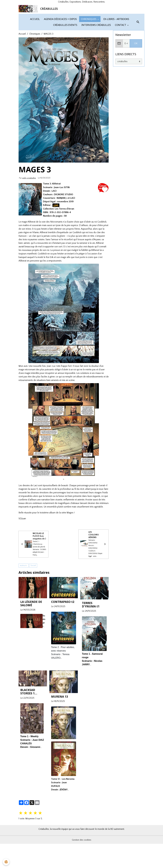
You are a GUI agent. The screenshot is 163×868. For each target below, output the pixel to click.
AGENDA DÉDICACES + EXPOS (60, 50)
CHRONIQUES (89, 50)
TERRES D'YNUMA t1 (91, 642)
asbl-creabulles (29, 209)
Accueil (22, 65)
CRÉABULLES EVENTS (65, 56)
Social (33, 603)
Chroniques (35, 65)
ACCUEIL (35, 50)
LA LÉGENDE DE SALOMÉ (31, 640)
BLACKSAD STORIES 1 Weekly (28, 729)
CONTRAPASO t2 (63, 639)
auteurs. (24, 603)
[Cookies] (6, 862)
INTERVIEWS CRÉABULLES (96, 56)
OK (136, 75)
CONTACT (121, 56)
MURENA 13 (60, 734)
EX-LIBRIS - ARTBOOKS (116, 50)
